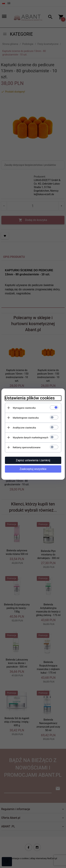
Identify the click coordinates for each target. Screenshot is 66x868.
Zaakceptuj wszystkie (33, 469)
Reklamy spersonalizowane (27, 447)
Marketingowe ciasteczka (26, 418)
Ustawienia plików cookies (30, 398)
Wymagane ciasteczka (24, 408)
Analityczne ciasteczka (24, 428)
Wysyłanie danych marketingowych (31, 438)
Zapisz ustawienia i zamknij (33, 460)
